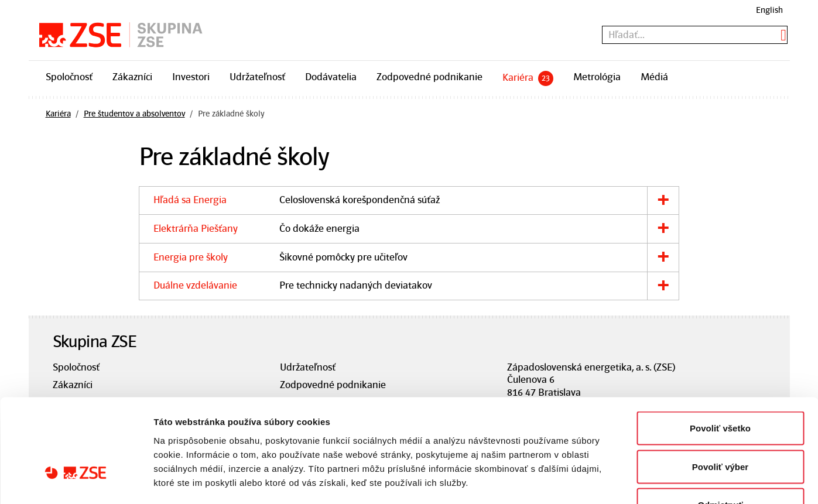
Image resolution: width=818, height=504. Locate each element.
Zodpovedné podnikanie (429, 77)
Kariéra (528, 78)
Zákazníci (132, 77)
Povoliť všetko (720, 350)
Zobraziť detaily (612, 481)
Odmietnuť (720, 427)
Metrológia (597, 77)
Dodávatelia (331, 77)
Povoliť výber (720, 389)
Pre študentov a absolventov (134, 114)
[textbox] (695, 35)
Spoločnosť (69, 77)
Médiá (654, 77)
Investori (191, 77)
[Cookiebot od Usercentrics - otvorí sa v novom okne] (76, 481)
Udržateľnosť (257, 77)
